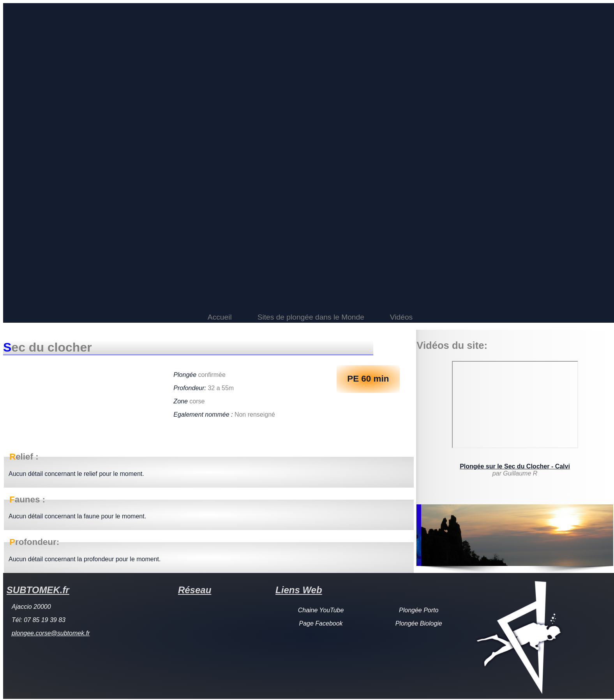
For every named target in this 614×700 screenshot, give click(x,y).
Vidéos (401, 317)
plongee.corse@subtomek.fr (51, 633)
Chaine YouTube (321, 610)
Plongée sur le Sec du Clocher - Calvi (515, 466)
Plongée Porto (419, 610)
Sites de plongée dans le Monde (311, 317)
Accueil (220, 317)
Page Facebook (321, 623)
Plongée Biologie (419, 623)
